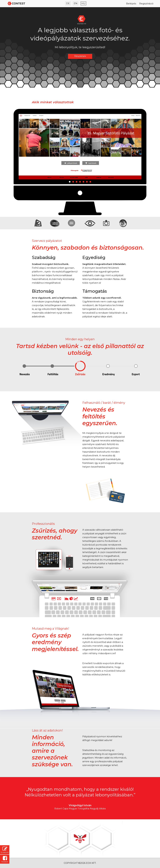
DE (68, 3)
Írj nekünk (5, 850)
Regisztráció (146, 4)
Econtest (17, 3)
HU (83, 3)
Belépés (131, 4)
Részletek (80, 56)
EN (76, 3)
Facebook (5, 859)
